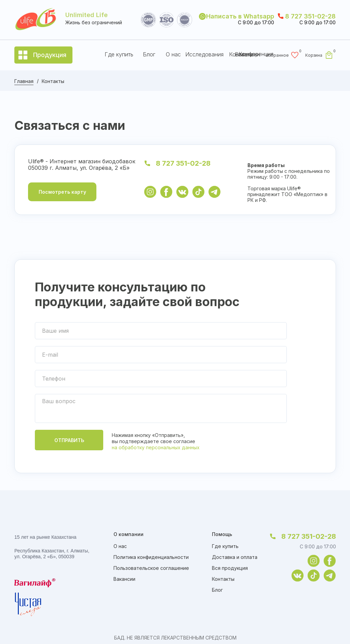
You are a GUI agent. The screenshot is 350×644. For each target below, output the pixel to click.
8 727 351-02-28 (310, 16)
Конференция (256, 54)
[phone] (161, 379)
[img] (150, 192)
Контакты (223, 579)
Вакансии (124, 579)
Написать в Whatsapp (240, 16)
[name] (161, 331)
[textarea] (161, 408)
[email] (161, 355)
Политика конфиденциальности (151, 557)
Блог (149, 54)
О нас (173, 54)
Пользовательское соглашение (151, 568)
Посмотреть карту (62, 192)
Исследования (204, 54)
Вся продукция (230, 568)
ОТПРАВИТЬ (69, 440)
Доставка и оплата (235, 557)
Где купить (119, 54)
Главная (24, 81)
